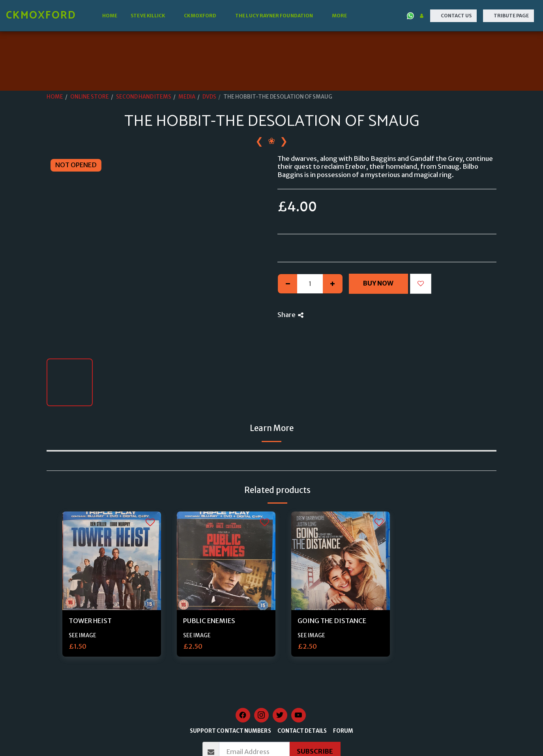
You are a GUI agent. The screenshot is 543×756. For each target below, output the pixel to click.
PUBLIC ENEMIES (209, 621)
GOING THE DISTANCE (332, 621)
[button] (151, 16)
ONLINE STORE (90, 97)
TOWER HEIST (90, 621)
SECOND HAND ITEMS (144, 97)
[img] (112, 561)
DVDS (209, 97)
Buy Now (378, 283)
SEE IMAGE (82, 636)
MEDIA (187, 97)
